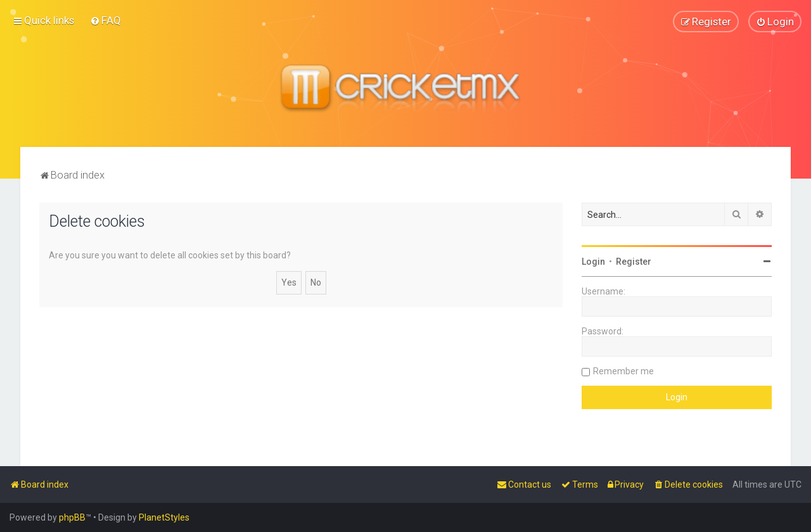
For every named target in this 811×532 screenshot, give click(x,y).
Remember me (623, 370)
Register (634, 261)
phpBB (72, 517)
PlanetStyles (164, 517)
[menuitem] (105, 20)
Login (593, 261)
